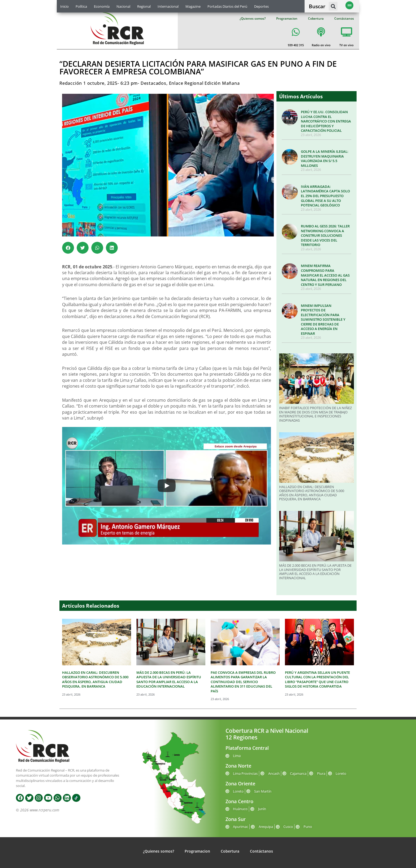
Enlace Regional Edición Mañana (204, 83)
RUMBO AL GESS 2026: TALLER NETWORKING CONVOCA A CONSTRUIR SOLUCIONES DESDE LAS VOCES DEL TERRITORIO (325, 235)
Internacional (168, 6)
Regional (144, 6)
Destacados (153, 83)
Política (81, 6)
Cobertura (316, 18)
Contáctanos (344, 18)
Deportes (261, 6)
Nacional (123, 6)
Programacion (287, 18)
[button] (333, 6)
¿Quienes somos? (253, 18)
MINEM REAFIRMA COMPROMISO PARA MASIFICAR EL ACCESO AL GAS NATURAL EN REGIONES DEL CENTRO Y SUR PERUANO (325, 275)
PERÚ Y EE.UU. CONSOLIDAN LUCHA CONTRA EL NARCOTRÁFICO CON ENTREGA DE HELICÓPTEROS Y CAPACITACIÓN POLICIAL (326, 121)
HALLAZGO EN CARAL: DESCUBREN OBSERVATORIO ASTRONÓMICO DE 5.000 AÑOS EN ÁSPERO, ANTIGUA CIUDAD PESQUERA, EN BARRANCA (312, 493)
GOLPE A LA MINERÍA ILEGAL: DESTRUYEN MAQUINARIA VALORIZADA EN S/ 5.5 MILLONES (325, 158)
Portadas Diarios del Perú (227, 6)
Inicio (64, 6)
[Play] (167, 486)
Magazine (193, 6)
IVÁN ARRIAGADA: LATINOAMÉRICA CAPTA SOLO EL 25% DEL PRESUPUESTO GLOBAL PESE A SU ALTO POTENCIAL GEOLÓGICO (325, 196)
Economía (102, 6)
